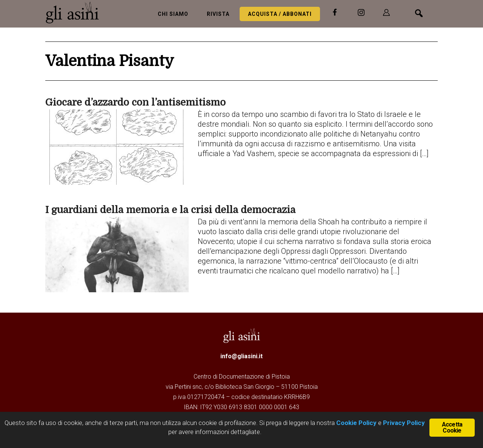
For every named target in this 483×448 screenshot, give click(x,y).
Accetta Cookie (452, 427)
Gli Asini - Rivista (75, 12)
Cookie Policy (356, 423)
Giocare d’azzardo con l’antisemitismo (135, 102)
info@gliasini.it (241, 356)
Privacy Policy (404, 423)
